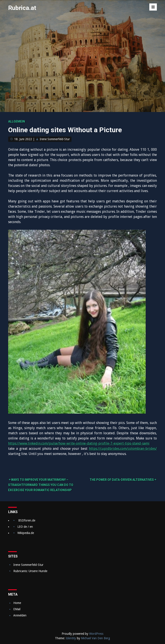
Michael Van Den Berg (95, 638)
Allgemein (17, 121)
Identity (71, 638)
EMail (17, 609)
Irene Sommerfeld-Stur (55, 139)
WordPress (96, 634)
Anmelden (20, 615)
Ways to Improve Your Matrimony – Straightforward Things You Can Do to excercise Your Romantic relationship (41, 485)
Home (17, 603)
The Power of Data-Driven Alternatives (122, 480)
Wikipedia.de (26, 533)
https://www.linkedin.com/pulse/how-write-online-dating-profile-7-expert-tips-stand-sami (79, 443)
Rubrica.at (22, 8)
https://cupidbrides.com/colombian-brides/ (123, 449)
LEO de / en (25, 527)
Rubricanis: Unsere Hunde (30, 571)
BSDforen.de (27, 520)
